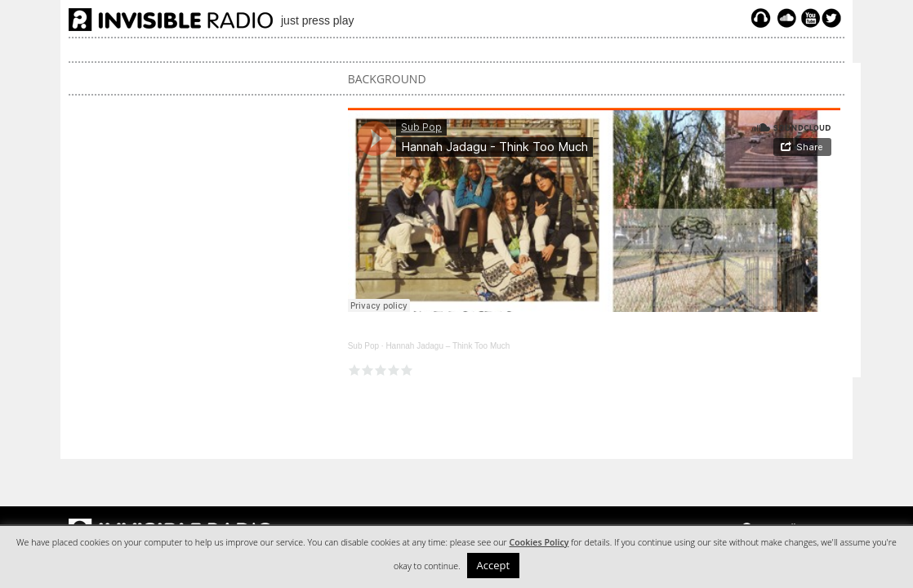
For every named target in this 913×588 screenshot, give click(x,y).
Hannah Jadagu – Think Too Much (448, 346)
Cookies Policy (539, 542)
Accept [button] (494, 565)
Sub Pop (363, 346)
